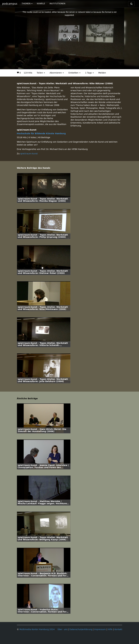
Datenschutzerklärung (81, 629)
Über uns (62, 629)
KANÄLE (41, 4)
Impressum (100, 629)
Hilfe (110, 629)
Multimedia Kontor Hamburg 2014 (37, 629)
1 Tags (89, 73)
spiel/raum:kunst (29, 154)
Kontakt (118, 629)
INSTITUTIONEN (57, 4)
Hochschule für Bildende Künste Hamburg (41, 134)
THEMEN (27, 4)
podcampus (10, 4)
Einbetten (74, 73)
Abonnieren (57, 73)
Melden (102, 73)
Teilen (41, 73)
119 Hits (28, 73)
